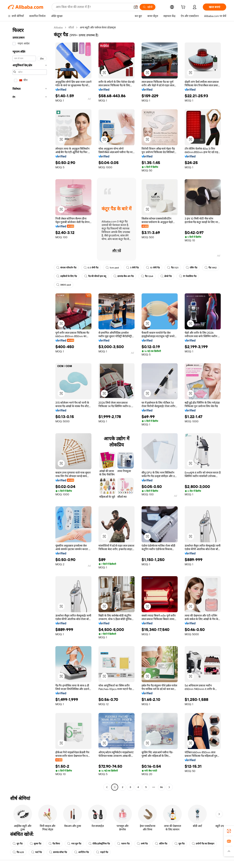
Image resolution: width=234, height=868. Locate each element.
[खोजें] (148, 7)
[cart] (184, 8)
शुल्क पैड (35, 844)
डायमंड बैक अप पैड (124, 276)
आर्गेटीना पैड (82, 852)
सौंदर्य (71, 27)
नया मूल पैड (74, 844)
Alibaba (58, 27)
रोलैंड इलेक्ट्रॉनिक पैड (99, 844)
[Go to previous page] (107, 787)
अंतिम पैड (161, 844)
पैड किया (54, 844)
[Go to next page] (169, 787)
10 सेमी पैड (153, 268)
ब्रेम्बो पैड (166, 276)
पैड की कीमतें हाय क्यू (95, 276)
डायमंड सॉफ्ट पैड (58, 852)
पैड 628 (18, 852)
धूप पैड (18, 844)
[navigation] (30, 408)
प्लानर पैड (123, 844)
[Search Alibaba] (93, 7)
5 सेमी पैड (132, 268)
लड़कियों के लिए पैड (67, 276)
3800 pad (64, 285)
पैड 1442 (211, 268)
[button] (136, 7)
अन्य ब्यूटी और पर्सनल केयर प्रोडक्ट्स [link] (98, 27)
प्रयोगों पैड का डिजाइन (203, 844)
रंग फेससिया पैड (188, 276)
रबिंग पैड (191, 268)
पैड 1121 (173, 268)
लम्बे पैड (142, 844)
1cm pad (112, 268)
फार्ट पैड (36, 852)
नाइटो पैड (102, 852)
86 (161, 787)
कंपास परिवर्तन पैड (66, 268)
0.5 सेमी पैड (91, 268)
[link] (229, 831)
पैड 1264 (147, 276)
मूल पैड (179, 844)
